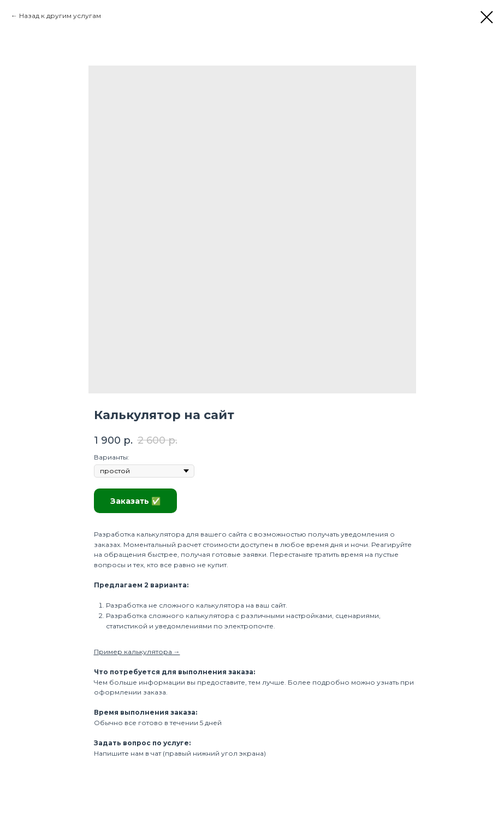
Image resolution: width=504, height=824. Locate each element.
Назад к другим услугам (60, 16)
